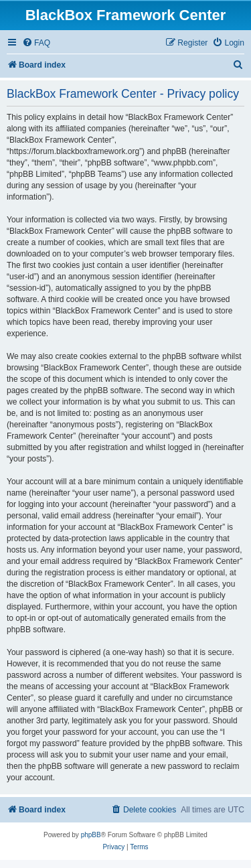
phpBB (91, 835)
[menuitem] (36, 43)
